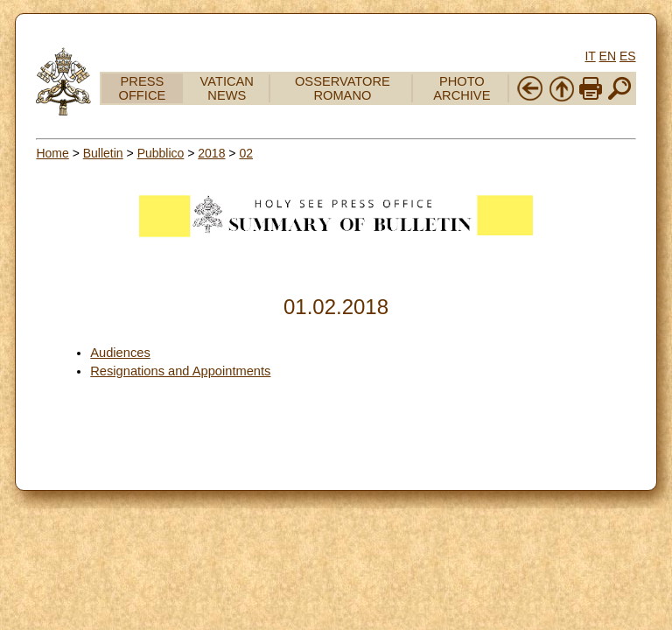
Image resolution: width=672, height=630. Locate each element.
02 (246, 153)
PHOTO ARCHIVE (462, 88)
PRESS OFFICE (143, 88)
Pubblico (161, 153)
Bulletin (103, 153)
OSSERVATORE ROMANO (343, 88)
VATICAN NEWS (227, 88)
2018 (211, 153)
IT (590, 56)
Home (52, 153)
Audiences (120, 353)
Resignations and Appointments (180, 371)
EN (608, 56)
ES (628, 56)
